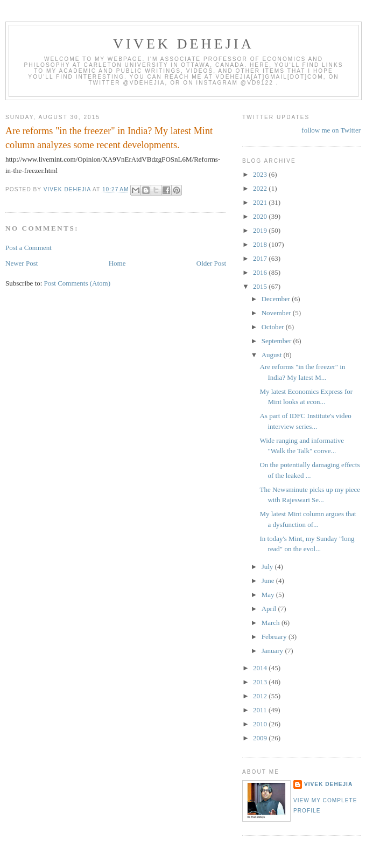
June (269, 581)
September (277, 341)
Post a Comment (29, 248)
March (272, 623)
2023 (261, 174)
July (268, 567)
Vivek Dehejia (328, 784)
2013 (261, 682)
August (273, 355)
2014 (261, 668)
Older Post (211, 263)
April (270, 609)
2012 (261, 696)
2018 (261, 244)
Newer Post (22, 263)
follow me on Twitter (331, 130)
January (273, 651)
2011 (261, 710)
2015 (261, 286)
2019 (261, 230)
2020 (261, 216)
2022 (261, 188)
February (275, 637)
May (269, 595)
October (274, 327)
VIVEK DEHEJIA (184, 44)
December (277, 299)
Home (117, 263)
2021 (261, 202)
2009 (261, 738)
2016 (261, 272)
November (277, 313)
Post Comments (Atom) (78, 283)
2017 (261, 258)
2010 (261, 724)
